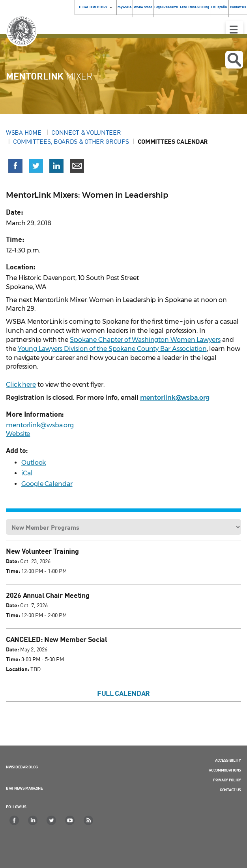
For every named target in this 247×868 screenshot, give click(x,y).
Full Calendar (123, 693)
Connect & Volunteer (86, 132)
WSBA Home (24, 132)
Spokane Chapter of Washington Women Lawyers (145, 340)
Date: (12, 561)
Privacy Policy (227, 780)
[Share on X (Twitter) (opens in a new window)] (36, 166)
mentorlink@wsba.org (40, 425)
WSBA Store (143, 7)
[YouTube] (70, 820)
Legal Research (166, 7)
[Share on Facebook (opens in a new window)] (15, 166)
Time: (13, 571)
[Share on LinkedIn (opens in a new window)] (56, 166)
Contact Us (230, 790)
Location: (18, 669)
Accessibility (228, 760)
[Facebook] (15, 820)
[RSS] (89, 820)
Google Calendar (47, 484)
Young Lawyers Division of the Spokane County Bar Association (112, 349)
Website (18, 434)
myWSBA (124, 7)
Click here (21, 385)
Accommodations (225, 770)
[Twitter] (52, 820)
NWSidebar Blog (22, 767)
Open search (234, 60)
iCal (27, 473)
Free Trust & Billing (194, 7)
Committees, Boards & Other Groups (71, 141)
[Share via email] (77, 166)
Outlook (34, 463)
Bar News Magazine (24, 788)
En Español (219, 7)
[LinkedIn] (33, 820)
